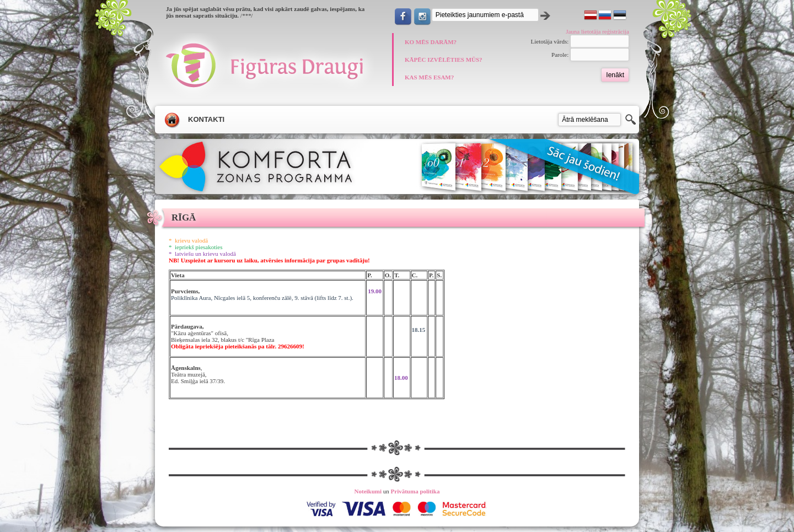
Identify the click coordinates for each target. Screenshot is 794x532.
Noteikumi (368, 491)
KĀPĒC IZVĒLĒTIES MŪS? (444, 60)
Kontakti (206, 119)
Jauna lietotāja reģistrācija (597, 31)
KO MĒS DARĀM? (431, 42)
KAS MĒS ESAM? (429, 77)
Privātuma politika (415, 491)
